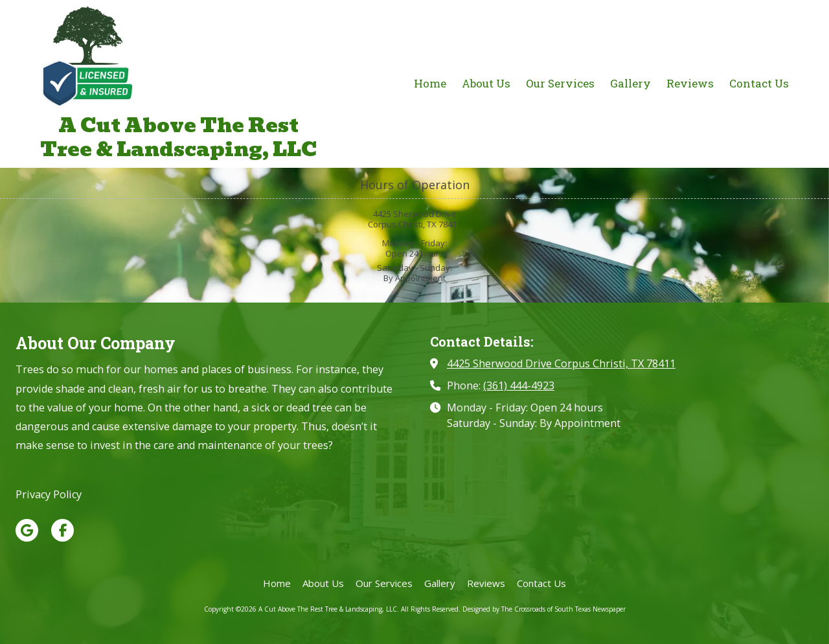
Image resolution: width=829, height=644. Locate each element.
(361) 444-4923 (519, 385)
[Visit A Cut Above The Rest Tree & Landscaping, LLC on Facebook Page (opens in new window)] (62, 530)
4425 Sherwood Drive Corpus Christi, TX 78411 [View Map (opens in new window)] (561, 363)
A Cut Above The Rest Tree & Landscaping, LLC (178, 137)
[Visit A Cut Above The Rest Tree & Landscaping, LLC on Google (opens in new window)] (27, 530)
